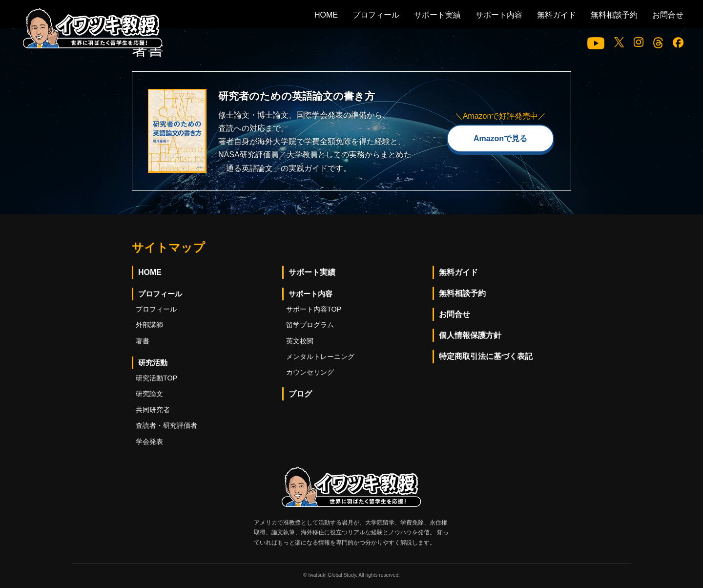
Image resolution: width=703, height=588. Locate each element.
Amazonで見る (500, 138)
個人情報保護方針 (470, 335)
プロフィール (376, 15)
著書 (143, 341)
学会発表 (149, 441)
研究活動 (153, 363)
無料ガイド (557, 15)
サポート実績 (437, 15)
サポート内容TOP (314, 309)
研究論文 (149, 394)
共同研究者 (153, 410)
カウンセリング (310, 372)
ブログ (300, 394)
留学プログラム (310, 325)
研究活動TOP (156, 378)
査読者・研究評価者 (166, 425)
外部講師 (149, 325)
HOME (326, 15)
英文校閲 (300, 341)
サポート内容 (499, 15)
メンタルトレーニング (320, 357)
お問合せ (668, 15)
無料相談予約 (614, 15)
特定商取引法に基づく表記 (486, 356)
